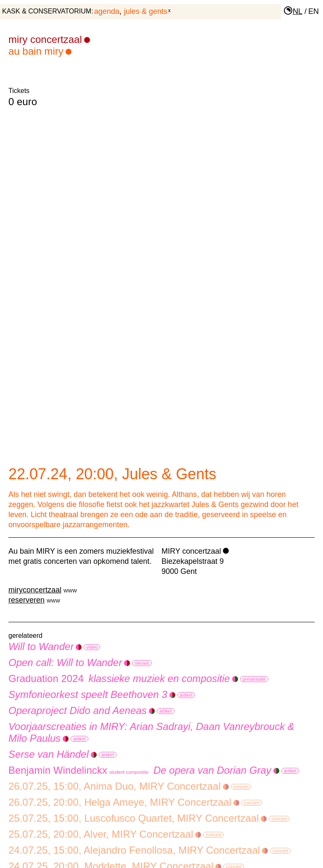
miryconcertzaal (35, 590)
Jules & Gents (146, 11)
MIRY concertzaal (191, 551)
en (314, 11)
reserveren (26, 600)
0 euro (23, 102)
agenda (107, 11)
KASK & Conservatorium (47, 11)
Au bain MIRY (40, 51)
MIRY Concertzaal (49, 39)
